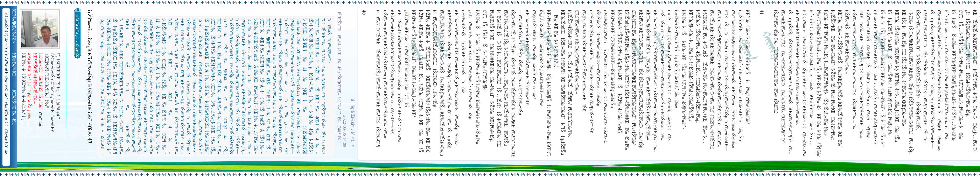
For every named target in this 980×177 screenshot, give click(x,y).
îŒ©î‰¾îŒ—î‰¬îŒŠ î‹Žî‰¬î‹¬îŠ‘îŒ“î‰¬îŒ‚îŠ (14, 67)
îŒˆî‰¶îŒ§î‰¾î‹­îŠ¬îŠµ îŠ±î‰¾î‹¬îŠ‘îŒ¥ (14, 26)
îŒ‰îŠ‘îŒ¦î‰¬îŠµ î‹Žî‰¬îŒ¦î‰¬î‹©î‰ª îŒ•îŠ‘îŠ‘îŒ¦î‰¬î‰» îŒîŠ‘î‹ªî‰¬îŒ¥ (14, 107)
